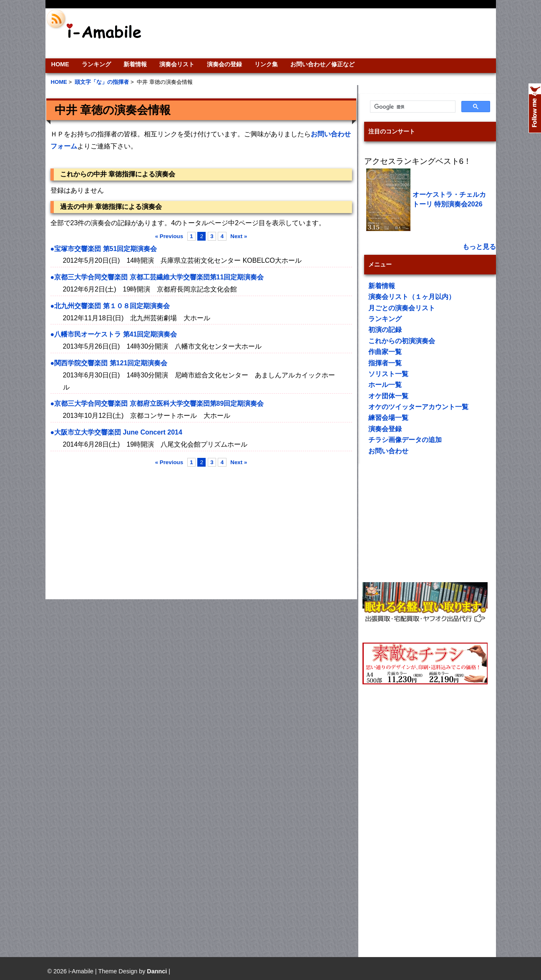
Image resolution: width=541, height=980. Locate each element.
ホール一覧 (385, 385)
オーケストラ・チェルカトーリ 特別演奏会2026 (449, 199)
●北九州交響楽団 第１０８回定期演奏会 (110, 306)
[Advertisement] (327, 33)
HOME (60, 64)
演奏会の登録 (224, 64)
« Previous (169, 236)
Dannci (157, 971)
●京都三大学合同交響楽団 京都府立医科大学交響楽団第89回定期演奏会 (157, 403)
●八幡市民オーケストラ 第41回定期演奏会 (114, 334)
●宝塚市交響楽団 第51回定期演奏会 (104, 249)
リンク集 (266, 64)
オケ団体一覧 (388, 396)
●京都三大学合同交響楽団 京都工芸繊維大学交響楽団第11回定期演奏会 (157, 277)
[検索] (412, 107)
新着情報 (135, 64)
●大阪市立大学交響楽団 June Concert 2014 (116, 432)
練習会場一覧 (388, 418)
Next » (239, 236)
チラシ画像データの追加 (405, 440)
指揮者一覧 (385, 363)
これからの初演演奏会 (402, 341)
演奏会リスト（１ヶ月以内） (412, 297)
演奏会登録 (385, 429)
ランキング (96, 64)
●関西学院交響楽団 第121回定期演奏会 (109, 363)
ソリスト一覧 (388, 374)
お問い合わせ (388, 451)
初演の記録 (385, 330)
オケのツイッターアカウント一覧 (418, 407)
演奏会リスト (177, 64)
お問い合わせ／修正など (322, 64)
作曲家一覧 (385, 352)
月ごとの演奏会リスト (402, 308)
